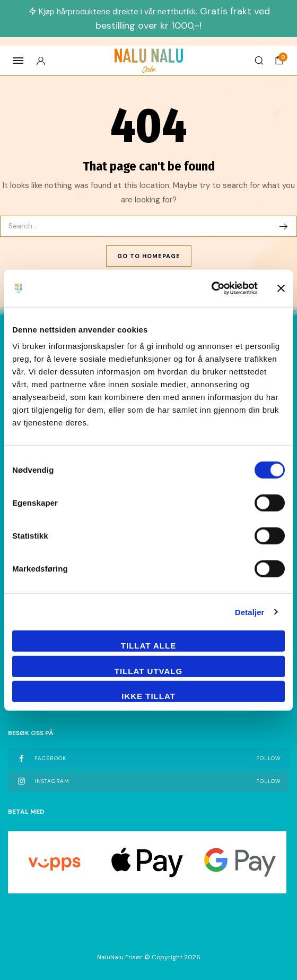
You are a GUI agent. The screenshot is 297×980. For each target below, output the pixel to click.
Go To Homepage (149, 256)
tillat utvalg (148, 671)
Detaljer (250, 612)
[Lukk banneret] (281, 288)
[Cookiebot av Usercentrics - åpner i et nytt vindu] (211, 288)
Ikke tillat (148, 696)
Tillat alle (148, 646)
